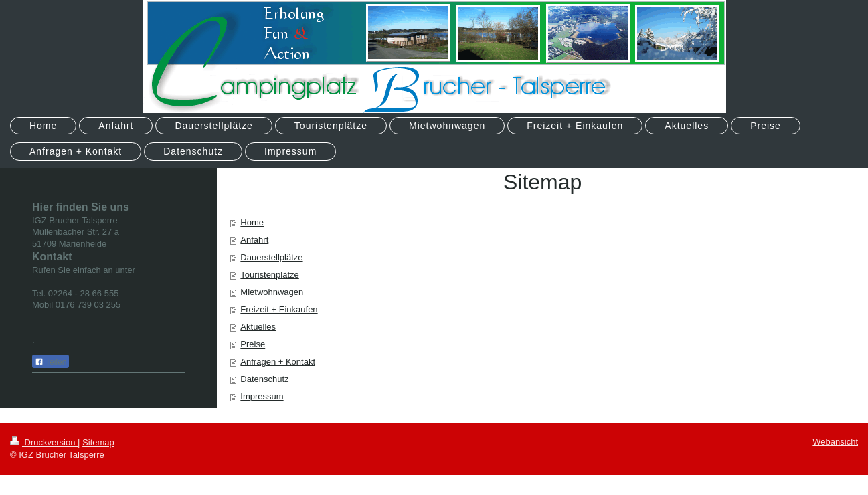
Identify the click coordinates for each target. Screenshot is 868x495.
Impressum (262, 396)
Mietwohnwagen (272, 292)
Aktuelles (258, 327)
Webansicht (835, 442)
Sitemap (98, 442)
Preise (253, 344)
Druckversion (44, 442)
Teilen (51, 362)
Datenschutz (264, 379)
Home (252, 222)
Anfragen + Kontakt (278, 362)
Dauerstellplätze (271, 257)
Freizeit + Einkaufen (279, 309)
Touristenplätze (269, 275)
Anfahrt (254, 240)
